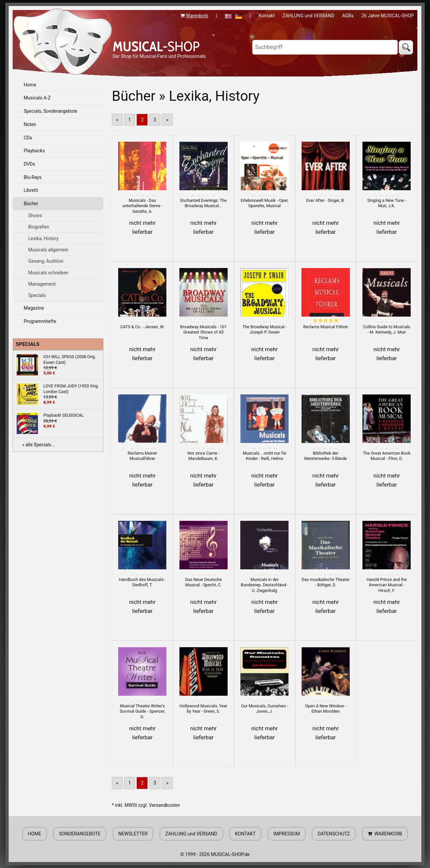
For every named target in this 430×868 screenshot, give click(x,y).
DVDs (29, 164)
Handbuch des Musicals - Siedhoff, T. (142, 582)
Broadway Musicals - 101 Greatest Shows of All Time (203, 332)
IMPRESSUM (287, 834)
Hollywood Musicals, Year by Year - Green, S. (204, 709)
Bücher (31, 204)
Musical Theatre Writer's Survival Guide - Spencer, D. (142, 711)
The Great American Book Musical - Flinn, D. (387, 456)
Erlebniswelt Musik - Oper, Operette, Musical (264, 203)
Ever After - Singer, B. (325, 200)
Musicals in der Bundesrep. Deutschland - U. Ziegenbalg (264, 585)
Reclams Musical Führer (326, 327)
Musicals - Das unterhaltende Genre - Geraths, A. (142, 206)
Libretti (31, 190)
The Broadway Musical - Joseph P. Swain (264, 329)
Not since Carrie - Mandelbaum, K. (203, 456)
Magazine (34, 308)
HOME (35, 834)
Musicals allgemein (48, 250)
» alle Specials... (38, 445)
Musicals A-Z (37, 98)
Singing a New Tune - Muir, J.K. (387, 203)
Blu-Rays (33, 177)
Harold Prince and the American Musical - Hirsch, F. (387, 585)
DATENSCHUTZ (334, 834)
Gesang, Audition (46, 261)
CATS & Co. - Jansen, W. (142, 327)
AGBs (348, 16)
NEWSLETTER (133, 834)
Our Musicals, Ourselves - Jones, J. (264, 709)
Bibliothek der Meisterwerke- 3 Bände (325, 456)
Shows (35, 216)
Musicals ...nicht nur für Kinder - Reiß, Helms (264, 456)
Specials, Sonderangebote (50, 111)
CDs (28, 138)
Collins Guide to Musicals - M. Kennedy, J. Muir (387, 329)
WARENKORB (385, 834)
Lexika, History (43, 238)
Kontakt (267, 16)
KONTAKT (245, 834)
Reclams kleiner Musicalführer (142, 456)
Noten (30, 124)
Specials (37, 295)
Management (42, 284)
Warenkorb (197, 16)
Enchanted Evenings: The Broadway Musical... (203, 203)
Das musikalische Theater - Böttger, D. (325, 582)
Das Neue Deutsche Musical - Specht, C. (203, 582)
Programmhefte (40, 321)
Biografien (39, 227)
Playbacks (34, 151)
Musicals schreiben (48, 273)
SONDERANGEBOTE (80, 834)
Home (30, 85)
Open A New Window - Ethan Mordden (325, 709)
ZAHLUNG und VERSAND (309, 16)
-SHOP (156, 46)
